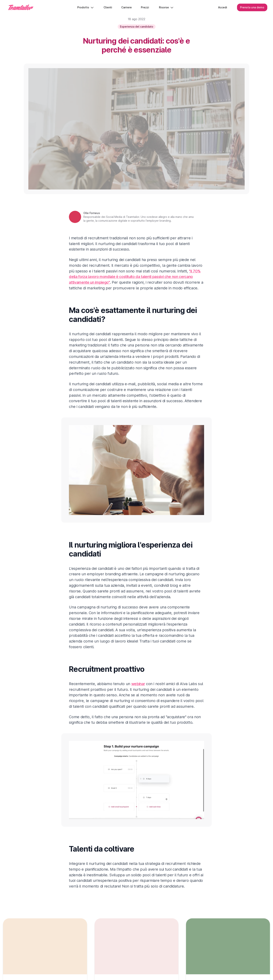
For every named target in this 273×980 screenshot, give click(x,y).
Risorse (166, 8)
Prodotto (86, 8)
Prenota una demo (252, 8)
